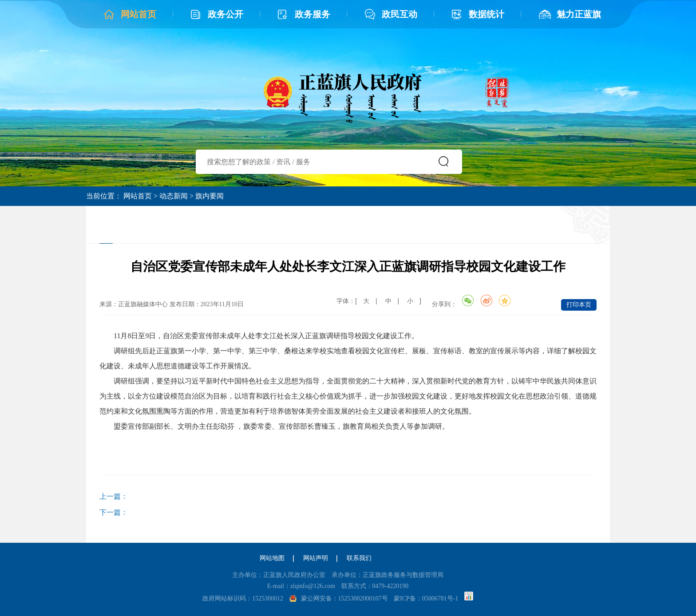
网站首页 (138, 14)
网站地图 (272, 558)
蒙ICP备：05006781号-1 (426, 598)
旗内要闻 (210, 196)
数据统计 (486, 14)
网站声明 (316, 558)
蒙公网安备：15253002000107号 (344, 598)
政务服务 (312, 14)
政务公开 (225, 14)
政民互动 (399, 14)
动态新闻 (174, 196)
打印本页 (579, 305)
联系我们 (359, 558)
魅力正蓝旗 (579, 14)
